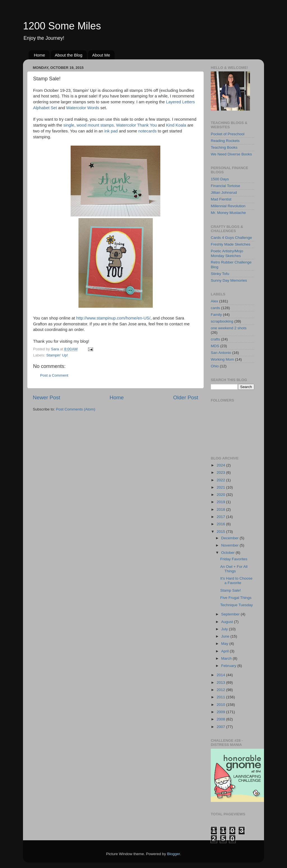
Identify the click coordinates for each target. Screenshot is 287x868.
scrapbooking (222, 321)
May (225, 644)
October (228, 553)
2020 (221, 495)
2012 (221, 690)
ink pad (112, 131)
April (225, 651)
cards (215, 308)
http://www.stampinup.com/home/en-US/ (113, 318)
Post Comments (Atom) (76, 409)
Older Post (186, 397)
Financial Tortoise (225, 186)
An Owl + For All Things (234, 569)
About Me (101, 55)
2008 (221, 719)
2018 (221, 509)
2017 (221, 517)
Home (40, 55)
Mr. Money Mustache (228, 213)
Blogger (173, 854)
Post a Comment (54, 375)
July (225, 629)
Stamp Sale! (231, 590)
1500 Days (220, 179)
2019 (221, 502)
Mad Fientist (221, 199)
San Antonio (221, 353)
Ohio (215, 366)
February (229, 666)
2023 (221, 473)
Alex (214, 301)
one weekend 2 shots (229, 328)
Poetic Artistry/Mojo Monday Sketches (227, 253)
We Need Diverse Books (231, 154)
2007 (221, 727)
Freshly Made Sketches (231, 244)
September (231, 614)
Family (216, 315)
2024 (221, 465)
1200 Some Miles (62, 26)
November (230, 545)
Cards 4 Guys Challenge (231, 238)
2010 (221, 705)
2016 (221, 524)
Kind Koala (176, 125)
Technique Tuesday (237, 605)
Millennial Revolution (228, 206)
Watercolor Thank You (136, 125)
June (226, 636)
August (228, 622)
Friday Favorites (234, 559)
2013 (221, 683)
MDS (215, 346)
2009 (221, 712)
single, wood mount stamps (89, 125)
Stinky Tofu (220, 274)
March (227, 658)
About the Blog (69, 55)
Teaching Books (224, 147)
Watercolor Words (83, 108)
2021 (221, 487)
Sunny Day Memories (229, 280)
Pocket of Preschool (228, 134)
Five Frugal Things (236, 598)
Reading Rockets (225, 141)
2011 (221, 697)
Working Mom (222, 359)
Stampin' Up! (57, 355)
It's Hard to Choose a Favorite (236, 581)
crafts (215, 339)
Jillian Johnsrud (224, 193)
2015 (221, 532)
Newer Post (47, 397)
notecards (147, 131)
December (230, 538)
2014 (221, 675)
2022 (221, 480)
